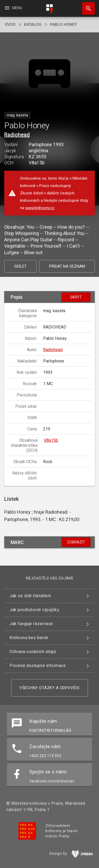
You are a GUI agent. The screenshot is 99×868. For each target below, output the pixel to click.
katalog (33, 24)
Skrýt (76, 297)
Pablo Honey (63, 24)
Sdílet (20, 266)
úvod (10, 24)
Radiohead (17, 135)
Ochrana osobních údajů (33, 652)
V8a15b (51, 440)
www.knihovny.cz (40, 208)
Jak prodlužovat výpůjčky (34, 610)
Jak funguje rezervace (31, 624)
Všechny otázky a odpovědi (49, 688)
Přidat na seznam (67, 266)
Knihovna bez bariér (29, 638)
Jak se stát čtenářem (30, 596)
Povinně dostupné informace (38, 666)
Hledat (86, 6)
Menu (13, 8)
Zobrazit (76, 542)
